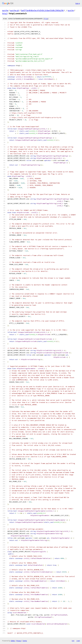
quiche (5, 10)
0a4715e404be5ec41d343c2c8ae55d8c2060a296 (42, 10)
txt (73, 641)
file (46, 19)
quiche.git (15, 10)
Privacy (19, 641)
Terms (25, 641)
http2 (5, 13)
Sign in (78, 3)
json (78, 641)
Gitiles (13, 641)
